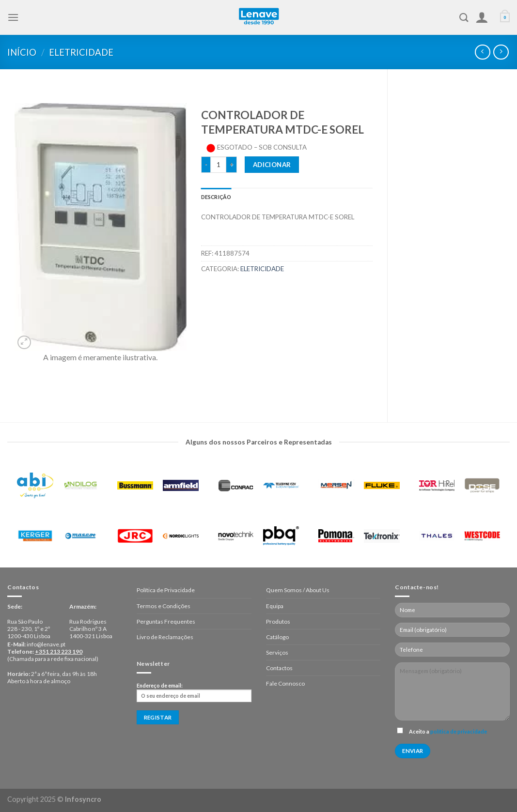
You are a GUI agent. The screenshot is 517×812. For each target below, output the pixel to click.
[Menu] (13, 17)
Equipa (275, 606)
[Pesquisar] (464, 17)
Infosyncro (83, 799)
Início (22, 52)
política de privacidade (459, 731)
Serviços (277, 652)
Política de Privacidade (166, 590)
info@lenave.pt (46, 644)
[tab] (216, 197)
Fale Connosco (285, 683)
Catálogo (277, 637)
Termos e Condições (164, 606)
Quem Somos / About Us (298, 590)
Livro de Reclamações (165, 637)
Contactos (279, 668)
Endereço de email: (194, 692)
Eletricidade (81, 52)
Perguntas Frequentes (166, 621)
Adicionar (272, 165)
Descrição (216, 197)
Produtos (278, 621)
